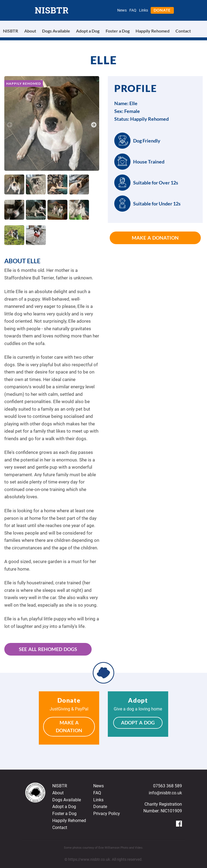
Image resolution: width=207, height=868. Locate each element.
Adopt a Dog (88, 31)
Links (144, 10)
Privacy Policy (107, 814)
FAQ (133, 10)
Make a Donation (155, 238)
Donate (162, 10)
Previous (10, 124)
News (122, 10)
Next (94, 124)
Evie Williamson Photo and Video (120, 848)
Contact (183, 31)
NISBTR (52, 10)
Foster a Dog (118, 31)
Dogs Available (56, 31)
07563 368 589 (168, 786)
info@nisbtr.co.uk (165, 793)
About (30, 31)
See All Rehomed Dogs (48, 649)
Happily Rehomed (153, 31)
